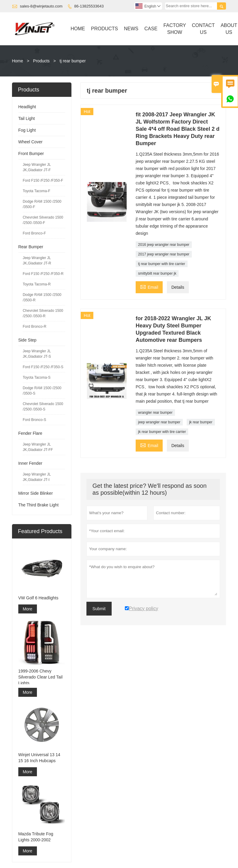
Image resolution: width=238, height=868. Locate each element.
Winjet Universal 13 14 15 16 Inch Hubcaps (39, 758)
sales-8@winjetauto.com (41, 6)
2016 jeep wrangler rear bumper (164, 245)
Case (151, 29)
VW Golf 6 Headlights (38, 598)
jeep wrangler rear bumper (159, 422)
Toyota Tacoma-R (37, 284)
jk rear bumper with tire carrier (162, 432)
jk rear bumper (201, 422)
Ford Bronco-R (35, 327)
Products (104, 29)
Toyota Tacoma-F (37, 191)
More (28, 609)
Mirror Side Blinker (36, 493)
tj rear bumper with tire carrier (162, 264)
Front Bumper (31, 154)
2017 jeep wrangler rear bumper (164, 254)
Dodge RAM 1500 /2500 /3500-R (42, 297)
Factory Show (175, 29)
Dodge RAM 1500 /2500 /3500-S (42, 391)
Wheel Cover (30, 142)
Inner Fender (30, 463)
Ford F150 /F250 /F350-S (43, 367)
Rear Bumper (31, 247)
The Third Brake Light (38, 505)
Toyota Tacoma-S (37, 377)
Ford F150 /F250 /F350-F (43, 180)
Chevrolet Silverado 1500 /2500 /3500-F (43, 220)
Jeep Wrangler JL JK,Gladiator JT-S (37, 354)
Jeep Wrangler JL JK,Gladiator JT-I (37, 477)
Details (178, 287)
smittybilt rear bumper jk (157, 273)
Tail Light (27, 118)
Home (78, 29)
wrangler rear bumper (155, 413)
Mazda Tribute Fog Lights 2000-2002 (36, 837)
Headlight (27, 107)
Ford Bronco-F (34, 233)
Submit (99, 609)
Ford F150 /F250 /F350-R (43, 274)
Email (149, 286)
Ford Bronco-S (35, 420)
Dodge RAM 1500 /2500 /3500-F (42, 204)
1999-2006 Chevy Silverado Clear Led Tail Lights (41, 677)
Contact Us (203, 29)
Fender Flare (30, 433)
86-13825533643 (89, 6)
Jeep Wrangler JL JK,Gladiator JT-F (37, 167)
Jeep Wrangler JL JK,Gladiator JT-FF (38, 447)
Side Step (27, 340)
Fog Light (27, 130)
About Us (229, 29)
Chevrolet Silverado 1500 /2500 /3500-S (43, 407)
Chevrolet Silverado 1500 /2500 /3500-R (43, 313)
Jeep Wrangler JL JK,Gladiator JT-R (37, 261)
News (131, 29)
